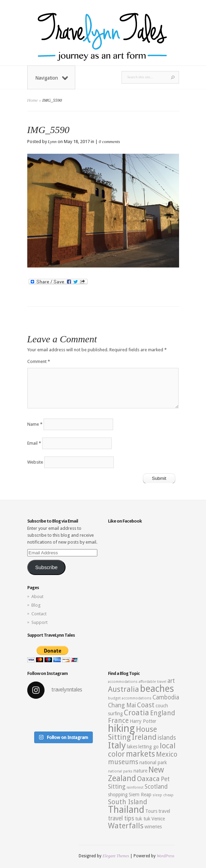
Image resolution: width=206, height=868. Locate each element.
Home (33, 100)
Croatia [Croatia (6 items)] (136, 713)
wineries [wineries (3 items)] (153, 827)
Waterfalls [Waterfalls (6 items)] (126, 826)
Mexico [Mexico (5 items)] (167, 754)
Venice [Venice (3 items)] (158, 819)
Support (40, 622)
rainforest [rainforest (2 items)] (135, 788)
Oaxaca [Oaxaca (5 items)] (148, 779)
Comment (39, 361)
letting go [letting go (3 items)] (149, 747)
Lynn (52, 142)
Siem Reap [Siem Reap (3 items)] (140, 795)
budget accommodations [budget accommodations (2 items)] (130, 698)
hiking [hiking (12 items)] (121, 728)
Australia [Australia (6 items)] (124, 689)
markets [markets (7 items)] (140, 754)
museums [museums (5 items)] (123, 762)
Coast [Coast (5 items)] (146, 705)
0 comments (109, 142)
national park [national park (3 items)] (153, 763)
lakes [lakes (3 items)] (132, 747)
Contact (39, 614)
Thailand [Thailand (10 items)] (126, 810)
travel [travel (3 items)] (164, 811)
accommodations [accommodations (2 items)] (123, 682)
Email (34, 443)
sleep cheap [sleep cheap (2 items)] (163, 795)
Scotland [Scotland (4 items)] (156, 787)
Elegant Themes (116, 856)
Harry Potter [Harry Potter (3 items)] (143, 721)
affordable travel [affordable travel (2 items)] (153, 682)
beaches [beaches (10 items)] (157, 689)
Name (35, 424)
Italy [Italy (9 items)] (117, 745)
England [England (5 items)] (163, 713)
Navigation (52, 78)
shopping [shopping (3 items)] (118, 795)
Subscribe (46, 567)
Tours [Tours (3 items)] (151, 811)
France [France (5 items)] (118, 721)
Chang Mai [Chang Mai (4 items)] (122, 705)
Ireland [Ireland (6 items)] (144, 737)
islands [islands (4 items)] (167, 738)
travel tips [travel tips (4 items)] (121, 818)
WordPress (165, 856)
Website (35, 462)
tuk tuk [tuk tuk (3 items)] (143, 819)
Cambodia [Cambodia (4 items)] (166, 697)
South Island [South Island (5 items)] (127, 802)
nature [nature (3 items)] (140, 771)
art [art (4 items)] (171, 681)
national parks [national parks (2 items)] (120, 771)
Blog (36, 605)
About (37, 597)
